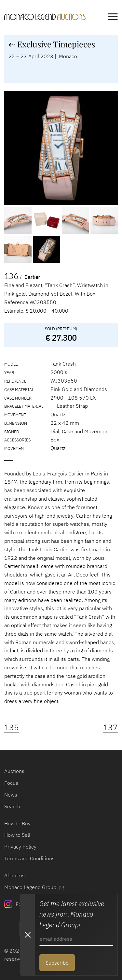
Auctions (14, 771)
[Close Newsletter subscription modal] (27, 935)
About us (14, 875)
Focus (11, 783)
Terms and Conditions (29, 858)
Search (12, 806)
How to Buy (17, 823)
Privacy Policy (20, 846)
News (11, 794)
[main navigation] (113, 18)
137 (110, 727)
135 (12, 727)
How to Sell (17, 835)
